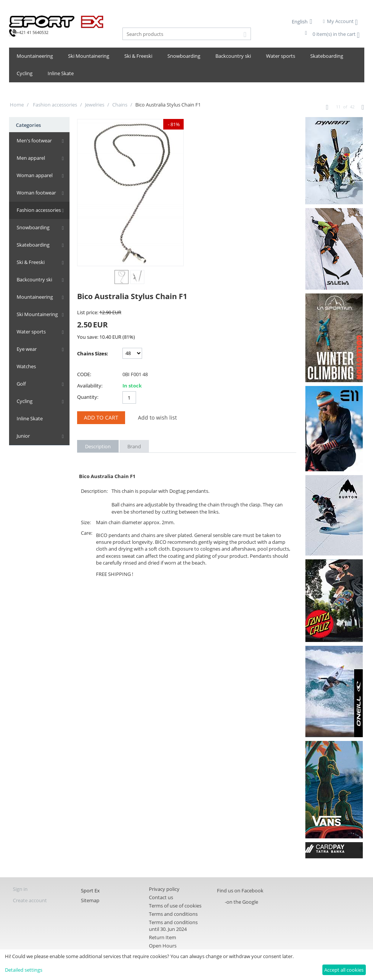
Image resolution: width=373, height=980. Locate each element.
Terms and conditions (173, 914)
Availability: (90, 386)
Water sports (281, 56)
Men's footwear (34, 140)
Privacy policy (164, 889)
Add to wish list (157, 417)
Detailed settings (24, 970)
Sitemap (90, 900)
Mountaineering (35, 56)
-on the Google (241, 902)
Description (98, 446)
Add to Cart (101, 417)
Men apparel (31, 158)
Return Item (163, 937)
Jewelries (95, 105)
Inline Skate (61, 73)
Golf (21, 384)
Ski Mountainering (89, 56)
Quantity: (88, 397)
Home (17, 105)
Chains (120, 105)
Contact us (161, 897)
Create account (30, 900)
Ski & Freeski (138, 56)
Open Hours (163, 946)
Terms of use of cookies (175, 906)
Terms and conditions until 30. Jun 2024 (173, 926)
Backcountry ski (233, 56)
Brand (134, 446)
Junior (23, 436)
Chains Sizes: (93, 353)
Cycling (25, 73)
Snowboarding (184, 56)
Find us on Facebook (240, 890)
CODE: (84, 374)
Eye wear (27, 349)
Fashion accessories (54, 105)
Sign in (20, 889)
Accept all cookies (344, 970)
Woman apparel (35, 175)
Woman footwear (36, 193)
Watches (26, 366)
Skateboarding (327, 56)
